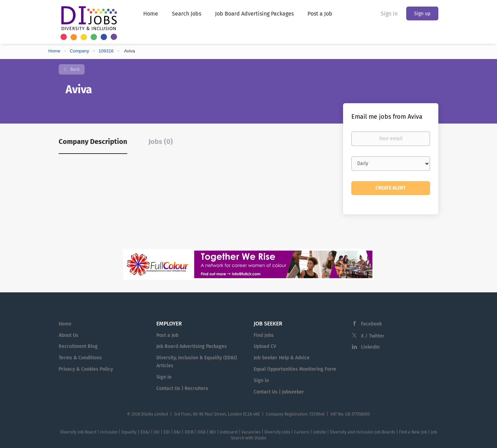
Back (74, 69)
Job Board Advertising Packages (192, 346)
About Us (69, 335)
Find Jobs (264, 335)
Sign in (389, 14)
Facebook (371, 324)
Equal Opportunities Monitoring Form (295, 369)
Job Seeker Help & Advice (282, 358)
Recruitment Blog (78, 346)
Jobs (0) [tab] (161, 142)
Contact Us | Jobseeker (279, 392)
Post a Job (167, 335)
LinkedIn (370, 347)
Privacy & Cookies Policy (86, 369)
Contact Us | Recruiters (182, 388)
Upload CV (265, 346)
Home (54, 51)
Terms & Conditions (80, 358)
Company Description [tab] (93, 142)
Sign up (422, 14)
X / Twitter (373, 336)
